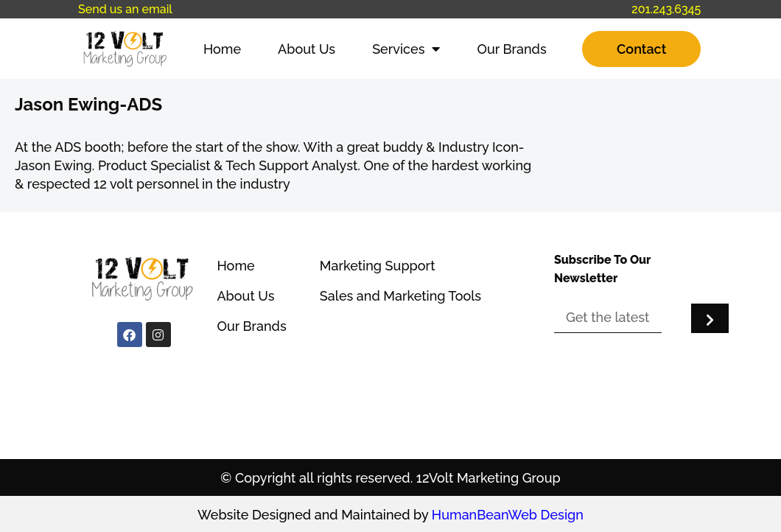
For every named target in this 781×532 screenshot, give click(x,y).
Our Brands (511, 49)
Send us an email (125, 9)
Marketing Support (378, 266)
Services (406, 49)
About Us (307, 49)
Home (222, 49)
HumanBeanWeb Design (508, 515)
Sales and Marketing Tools (400, 296)
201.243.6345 (666, 9)
